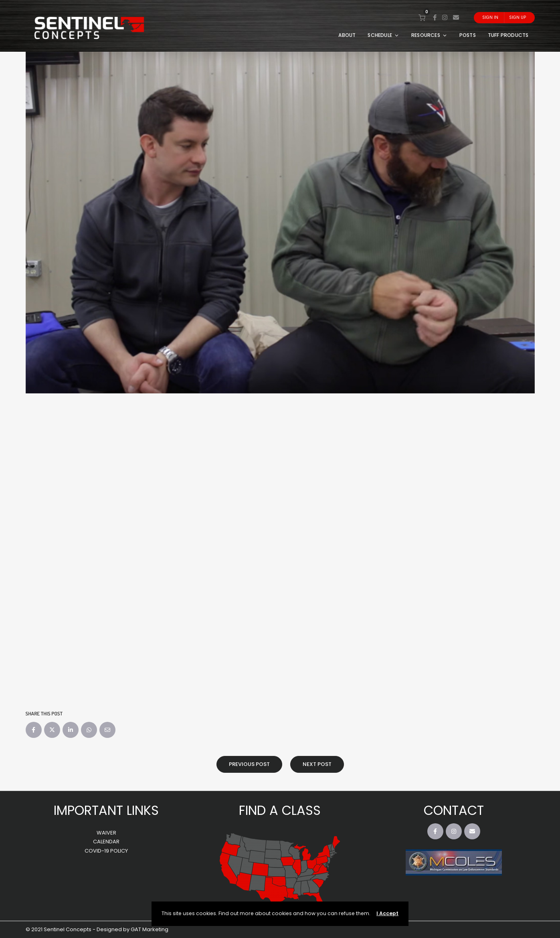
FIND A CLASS (280, 810)
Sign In (490, 17)
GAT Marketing (150, 929)
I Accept (387, 913)
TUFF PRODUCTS (508, 35)
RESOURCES (429, 35)
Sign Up (518, 17)
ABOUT (347, 35)
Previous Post (249, 764)
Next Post (317, 764)
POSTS (468, 35)
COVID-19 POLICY (106, 851)
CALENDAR (106, 842)
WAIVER (106, 833)
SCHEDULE (383, 35)
